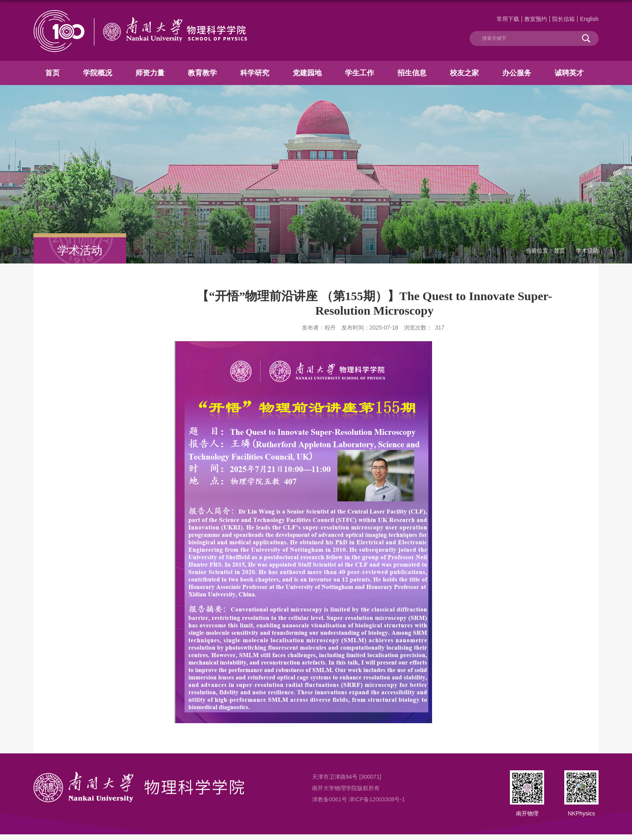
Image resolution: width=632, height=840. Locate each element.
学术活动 (587, 251)
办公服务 (517, 73)
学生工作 (360, 73)
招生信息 (412, 73)
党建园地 (307, 73)
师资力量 (150, 73)
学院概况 (98, 73)
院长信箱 (563, 19)
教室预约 (536, 19)
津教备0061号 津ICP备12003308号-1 (359, 799)
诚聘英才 (569, 73)
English (589, 19)
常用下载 (508, 19)
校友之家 (464, 73)
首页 (52, 73)
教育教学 (202, 73)
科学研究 (255, 73)
